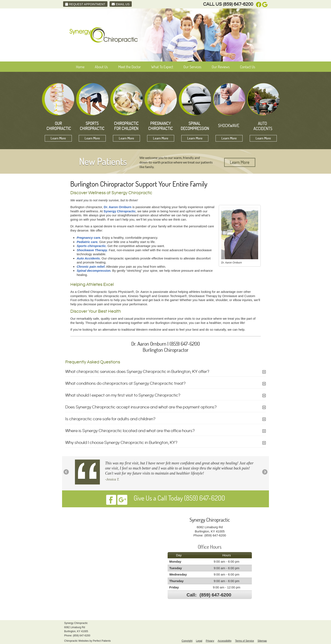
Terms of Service (245, 641)
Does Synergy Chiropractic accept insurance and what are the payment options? (141, 407)
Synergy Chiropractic (120, 211)
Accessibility (225, 641)
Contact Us (248, 67)
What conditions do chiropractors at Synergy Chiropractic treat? (125, 384)
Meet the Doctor (130, 67)
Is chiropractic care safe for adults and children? (110, 419)
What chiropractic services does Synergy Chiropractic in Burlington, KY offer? (137, 372)
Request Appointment (85, 4)
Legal (199, 641)
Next (265, 472)
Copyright (187, 641)
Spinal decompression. (94, 271)
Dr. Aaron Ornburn (118, 207)
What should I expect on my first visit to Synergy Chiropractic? (123, 395)
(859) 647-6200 (238, 4)
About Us (101, 67)
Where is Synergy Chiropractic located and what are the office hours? (130, 431)
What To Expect (162, 67)
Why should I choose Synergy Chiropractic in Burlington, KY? (121, 443)
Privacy (210, 641)
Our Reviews (221, 67)
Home (80, 67)
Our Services (192, 67)
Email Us (121, 4)
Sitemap (262, 641)
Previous (66, 472)
